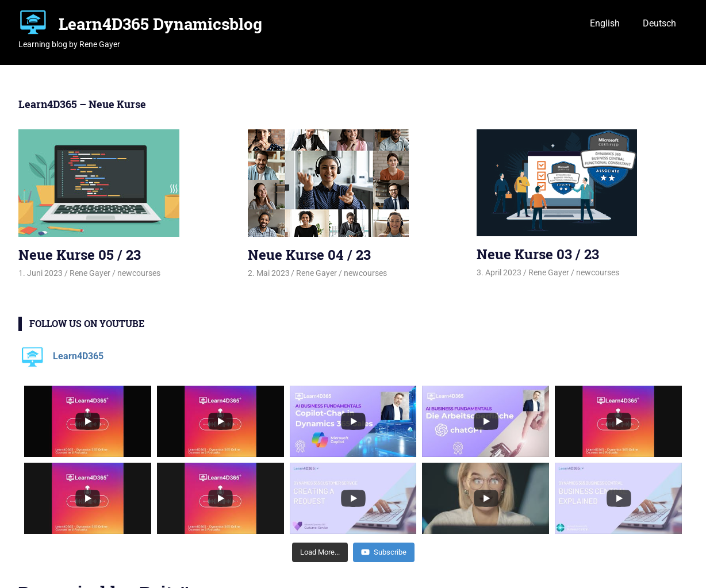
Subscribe (384, 552)
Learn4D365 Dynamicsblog (160, 24)
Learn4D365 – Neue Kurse (82, 104)
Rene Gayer (90, 273)
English (605, 23)
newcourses (139, 273)
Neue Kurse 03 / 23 (538, 254)
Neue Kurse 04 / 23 (309, 255)
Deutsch (659, 23)
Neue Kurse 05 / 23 (80, 255)
